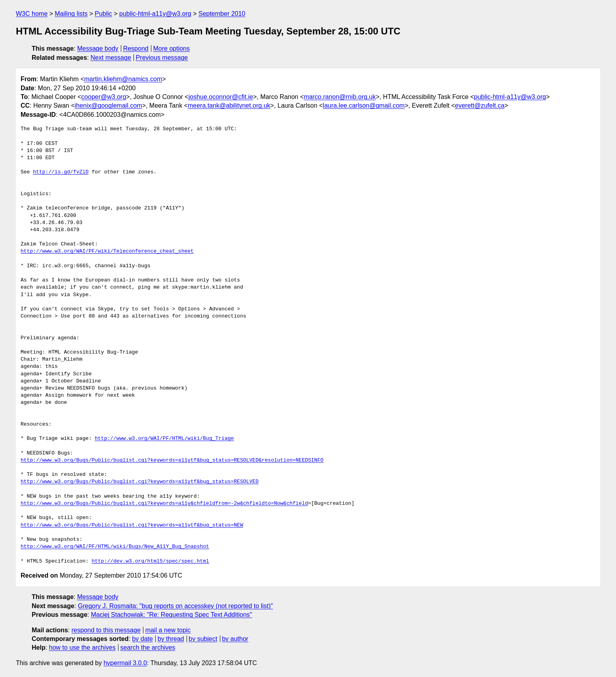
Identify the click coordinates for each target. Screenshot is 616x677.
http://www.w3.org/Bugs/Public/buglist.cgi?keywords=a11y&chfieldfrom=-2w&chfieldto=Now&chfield (164, 504)
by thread (171, 639)
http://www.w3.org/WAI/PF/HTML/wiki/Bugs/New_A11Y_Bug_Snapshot (115, 547)
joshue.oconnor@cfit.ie (221, 97)
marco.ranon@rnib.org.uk (340, 97)
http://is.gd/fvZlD (61, 172)
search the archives (148, 648)
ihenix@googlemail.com (109, 106)
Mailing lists (71, 14)
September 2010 (222, 14)
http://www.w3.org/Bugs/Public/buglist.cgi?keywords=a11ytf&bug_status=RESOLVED (140, 482)
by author (235, 639)
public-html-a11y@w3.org (155, 14)
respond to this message (106, 630)
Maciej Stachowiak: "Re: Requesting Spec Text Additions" (171, 615)
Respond (136, 48)
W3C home (32, 14)
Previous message (162, 58)
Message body (98, 48)
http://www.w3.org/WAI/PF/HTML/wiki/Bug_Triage (164, 439)
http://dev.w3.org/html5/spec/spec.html (150, 561)
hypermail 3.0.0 (125, 663)
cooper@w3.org (104, 97)
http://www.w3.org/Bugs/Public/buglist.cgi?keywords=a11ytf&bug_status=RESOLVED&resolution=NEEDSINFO (172, 460)
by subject (203, 639)
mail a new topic (168, 630)
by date (142, 639)
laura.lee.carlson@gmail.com (364, 106)
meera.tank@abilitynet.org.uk (229, 106)
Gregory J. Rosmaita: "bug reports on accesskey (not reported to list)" (175, 606)
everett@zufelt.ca (480, 106)
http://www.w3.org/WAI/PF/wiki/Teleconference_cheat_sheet (107, 251)
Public (103, 14)
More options (172, 48)
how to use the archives (82, 648)
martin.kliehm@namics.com (123, 79)
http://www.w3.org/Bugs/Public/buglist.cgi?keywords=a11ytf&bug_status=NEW (132, 525)
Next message (111, 58)
